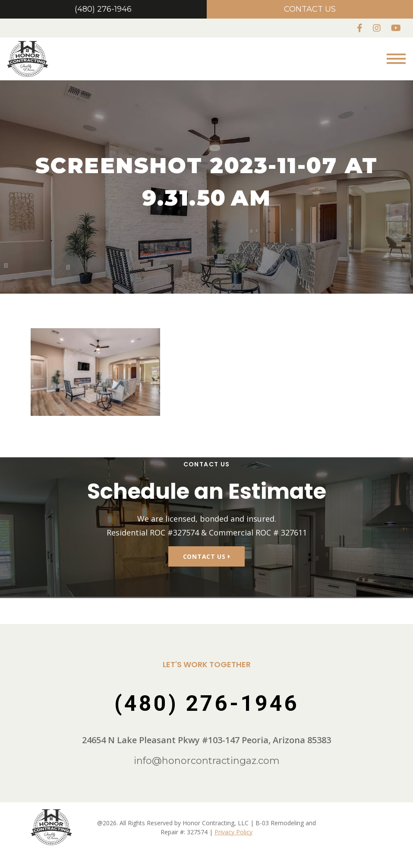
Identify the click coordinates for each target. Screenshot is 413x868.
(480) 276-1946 (103, 9)
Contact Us (310, 9)
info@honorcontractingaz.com (207, 735)
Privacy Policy (233, 806)
